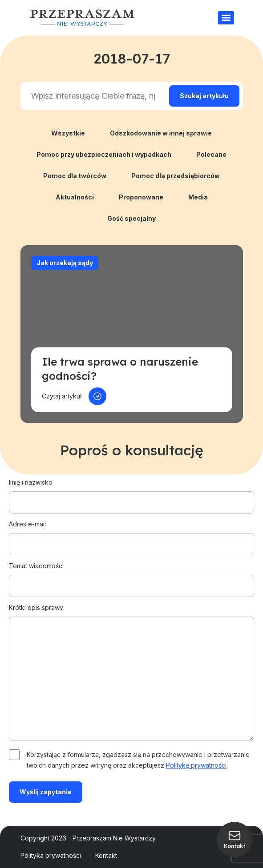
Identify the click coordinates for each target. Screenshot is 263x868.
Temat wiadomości (131, 576)
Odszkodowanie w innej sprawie (161, 133)
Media (198, 197)
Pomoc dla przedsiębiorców (176, 176)
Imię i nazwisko (131, 492)
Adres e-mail (131, 534)
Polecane (211, 154)
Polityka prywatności (51, 855)
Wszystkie (68, 133)
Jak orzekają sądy (65, 263)
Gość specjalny (131, 218)
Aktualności (75, 197)
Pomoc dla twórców (75, 176)
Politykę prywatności (196, 765)
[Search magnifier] (204, 96)
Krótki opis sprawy (131, 673)
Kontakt (106, 855)
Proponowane (141, 197)
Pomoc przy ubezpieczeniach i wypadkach (104, 154)
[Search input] (93, 96)
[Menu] (226, 18)
